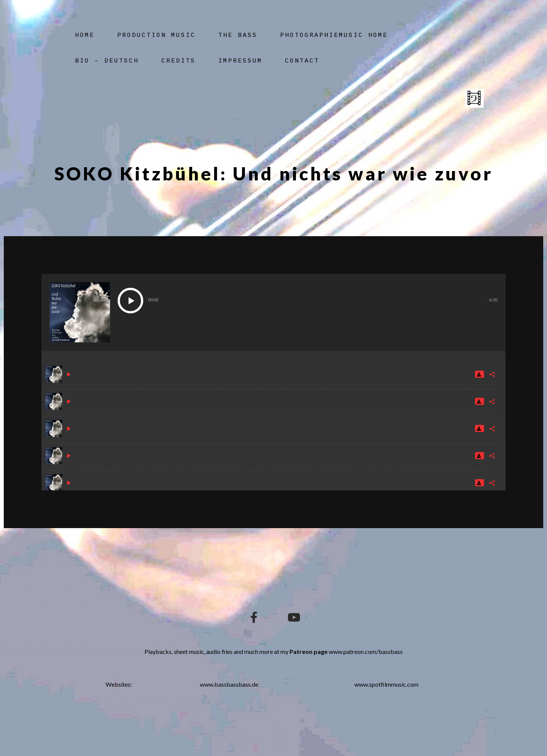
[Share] (492, 374)
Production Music (156, 35)
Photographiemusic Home (334, 35)
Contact (302, 61)
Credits (179, 61)
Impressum (240, 61)
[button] (130, 301)
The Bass (238, 35)
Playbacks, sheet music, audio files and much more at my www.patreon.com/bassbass (273, 651)
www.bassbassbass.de (229, 684)
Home (85, 35)
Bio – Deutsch (107, 61)
